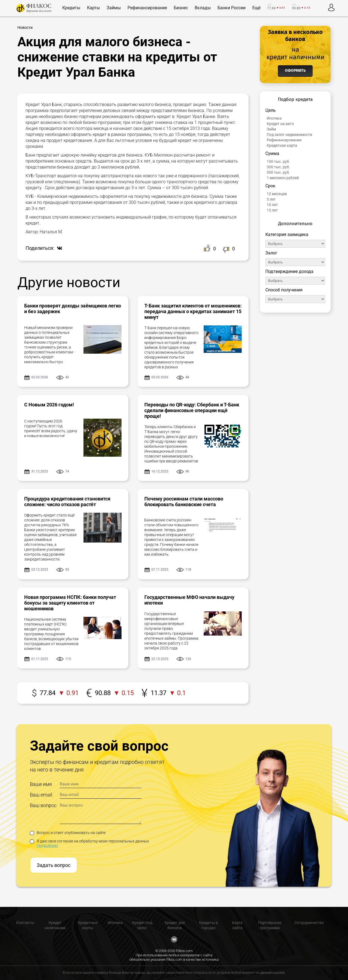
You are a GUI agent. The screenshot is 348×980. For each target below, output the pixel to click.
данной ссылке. (273, 973)
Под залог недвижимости (289, 135)
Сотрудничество (309, 923)
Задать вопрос (54, 865)
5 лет (271, 199)
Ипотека (274, 118)
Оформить (295, 71)
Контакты (25, 923)
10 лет (272, 205)
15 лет (272, 210)
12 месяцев (277, 194)
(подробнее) (47, 845)
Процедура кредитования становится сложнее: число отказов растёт (67, 502)
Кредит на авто (280, 124)
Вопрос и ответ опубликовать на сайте (68, 833)
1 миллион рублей (283, 178)
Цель (271, 110)
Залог (271, 253)
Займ (271, 129)
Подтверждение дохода (289, 271)
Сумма (272, 153)
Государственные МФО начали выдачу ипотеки (189, 600)
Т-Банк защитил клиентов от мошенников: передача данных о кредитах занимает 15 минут (193, 311)
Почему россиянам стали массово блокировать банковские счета (184, 502)
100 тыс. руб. (278, 161)
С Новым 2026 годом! (49, 405)
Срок (270, 186)
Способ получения (284, 290)
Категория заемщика (287, 234)
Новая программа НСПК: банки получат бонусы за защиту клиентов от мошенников (70, 603)
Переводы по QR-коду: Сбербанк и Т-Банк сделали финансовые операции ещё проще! (192, 410)
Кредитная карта (282, 145)
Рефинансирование (284, 140)
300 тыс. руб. (278, 167)
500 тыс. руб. (278, 172)
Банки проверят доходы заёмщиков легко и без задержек (73, 309)
